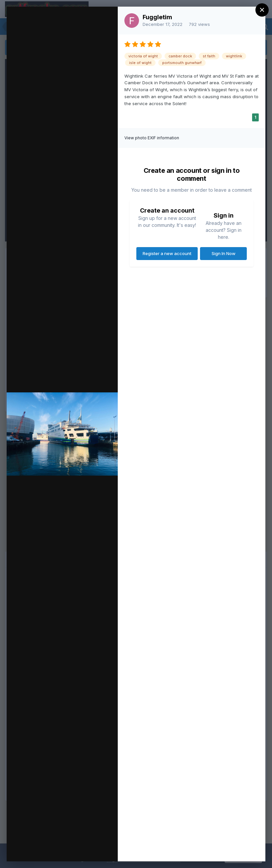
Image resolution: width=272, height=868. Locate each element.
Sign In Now (224, 253)
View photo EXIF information (152, 138)
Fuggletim (157, 17)
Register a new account (167, 253)
